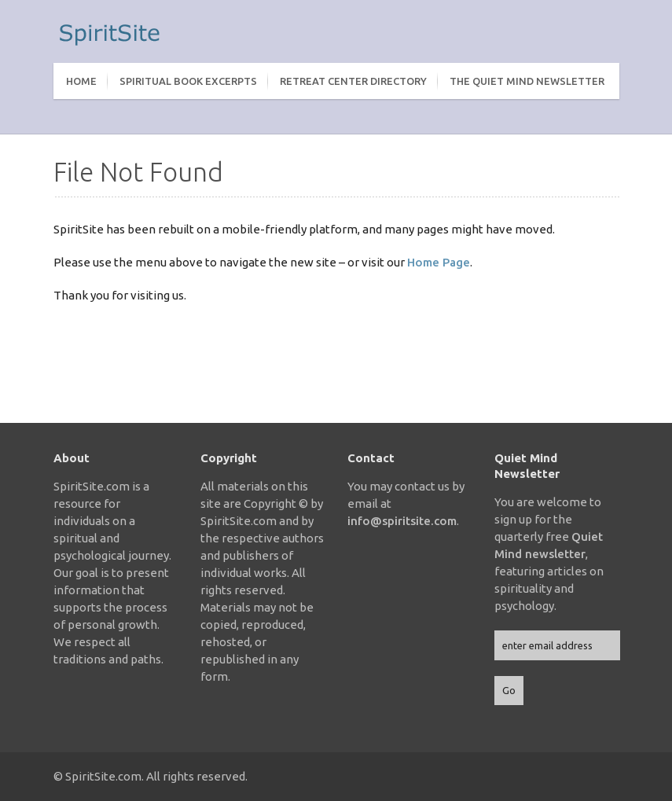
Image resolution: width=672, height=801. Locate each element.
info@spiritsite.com (402, 521)
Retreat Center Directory (353, 81)
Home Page (439, 262)
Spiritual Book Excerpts (188, 81)
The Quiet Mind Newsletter (527, 81)
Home (81, 81)
